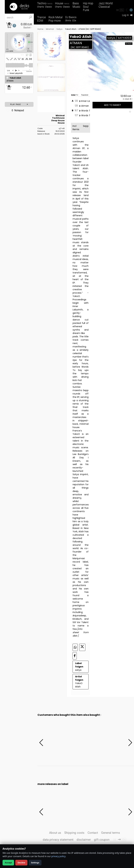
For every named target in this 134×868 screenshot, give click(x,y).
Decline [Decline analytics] (21, 863)
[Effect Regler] (6, 42)
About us (55, 833)
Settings (35, 863)
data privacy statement (58, 840)
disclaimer (84, 840)
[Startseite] (19, 7)
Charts (41, 7)
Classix (48, 7)
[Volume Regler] (27, 70)
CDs (74, 21)
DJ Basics (71, 17)
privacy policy (58, 856)
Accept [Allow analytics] (8, 863)
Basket (27, 28)
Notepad (15, 110)
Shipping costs (74, 833)
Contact (93, 833)
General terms (111, 833)
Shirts (68, 21)
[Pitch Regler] (33, 42)
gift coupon (102, 840)
